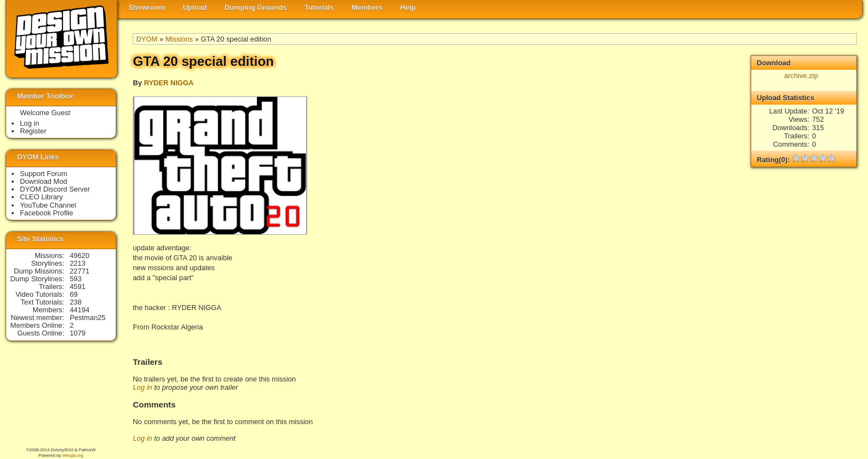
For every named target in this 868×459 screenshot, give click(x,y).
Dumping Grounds (256, 7)
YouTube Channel (48, 205)
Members (367, 7)
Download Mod (43, 181)
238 (76, 302)
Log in (143, 387)
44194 (80, 310)
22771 (80, 271)
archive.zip (801, 76)
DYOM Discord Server (55, 189)
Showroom (147, 7)
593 (76, 279)
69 (74, 294)
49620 (80, 256)
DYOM (147, 39)
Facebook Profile (46, 213)
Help (408, 7)
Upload (195, 7)
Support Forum (43, 174)
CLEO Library (42, 197)
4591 (77, 287)
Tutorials (319, 7)
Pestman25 (88, 318)
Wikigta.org (73, 455)
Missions (179, 39)
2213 (77, 263)
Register (33, 131)
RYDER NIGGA (169, 83)
